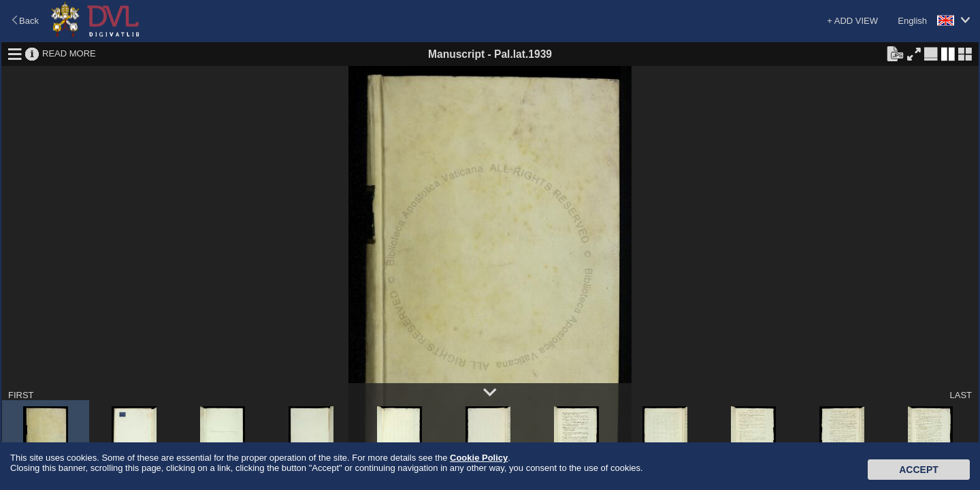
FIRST (21, 395)
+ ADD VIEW (852, 21)
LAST (961, 395)
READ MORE (69, 53)
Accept (919, 470)
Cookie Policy (479, 458)
